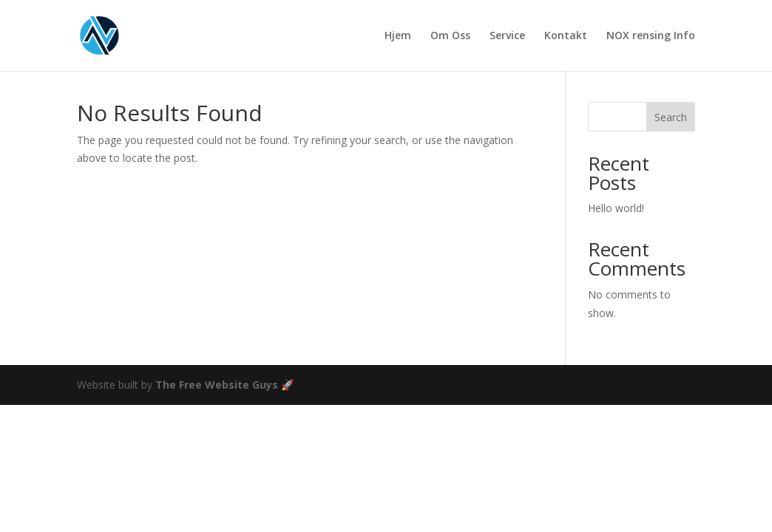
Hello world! (616, 208)
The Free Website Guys (217, 385)
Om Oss (450, 36)
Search (671, 117)
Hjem (398, 36)
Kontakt (566, 36)
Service (507, 36)
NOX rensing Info (651, 36)
